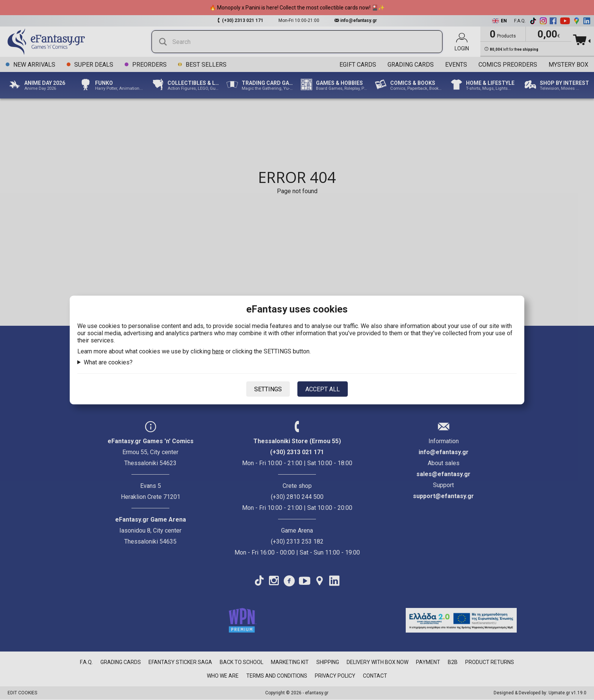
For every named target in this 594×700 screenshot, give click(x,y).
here (218, 351)
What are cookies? (108, 362)
